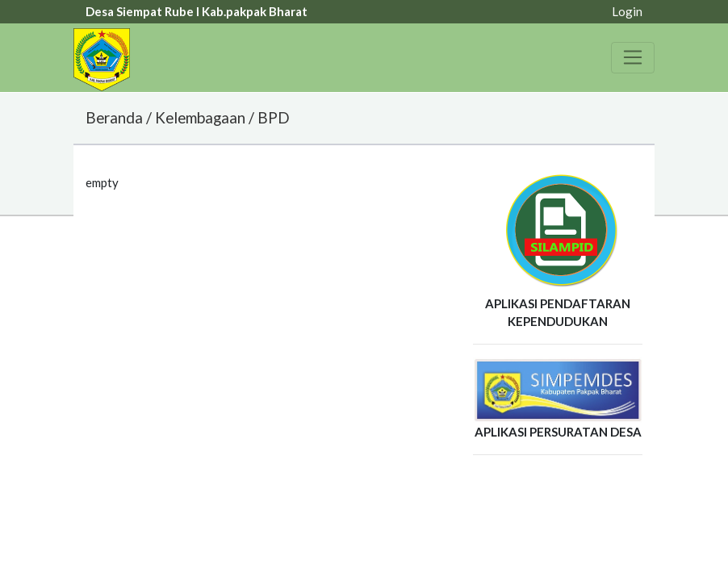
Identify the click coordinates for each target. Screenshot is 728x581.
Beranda (114, 117)
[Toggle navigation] (633, 57)
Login (627, 11)
